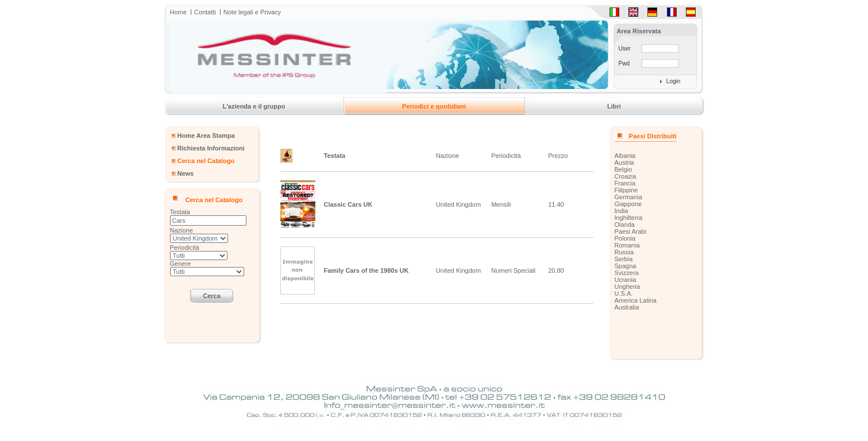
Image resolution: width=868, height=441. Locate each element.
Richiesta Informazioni (211, 148)
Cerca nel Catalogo (206, 161)
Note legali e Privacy (252, 12)
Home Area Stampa (206, 136)
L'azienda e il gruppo (254, 106)
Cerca (212, 296)
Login (673, 81)
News (186, 173)
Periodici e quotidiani (434, 106)
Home (178, 12)
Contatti (205, 12)
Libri (614, 106)
